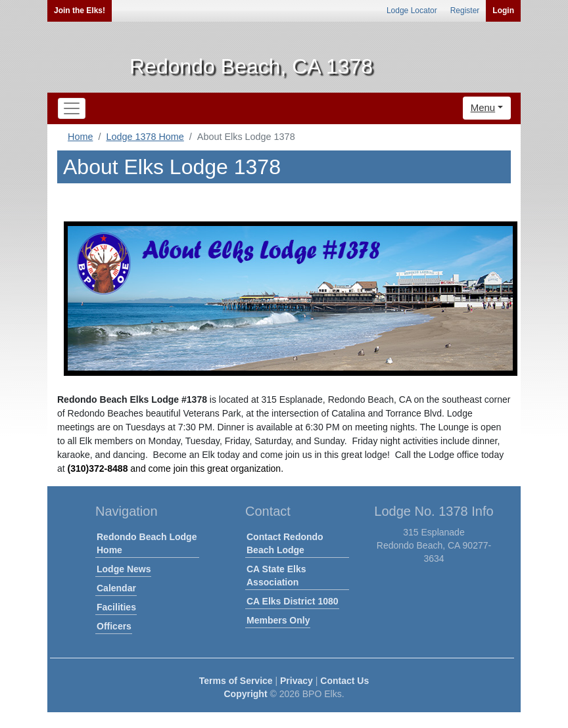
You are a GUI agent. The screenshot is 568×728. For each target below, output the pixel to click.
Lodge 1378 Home (145, 137)
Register (465, 11)
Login (503, 11)
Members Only (278, 620)
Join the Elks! (80, 11)
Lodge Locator (412, 11)
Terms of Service (236, 681)
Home (80, 137)
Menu (483, 107)
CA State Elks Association (276, 576)
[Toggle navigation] (72, 108)
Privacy (296, 681)
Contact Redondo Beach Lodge (285, 543)
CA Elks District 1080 (293, 601)
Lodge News (124, 569)
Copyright (245, 694)
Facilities (116, 607)
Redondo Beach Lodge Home (147, 543)
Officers (114, 626)
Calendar (116, 588)
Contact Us (344, 681)
